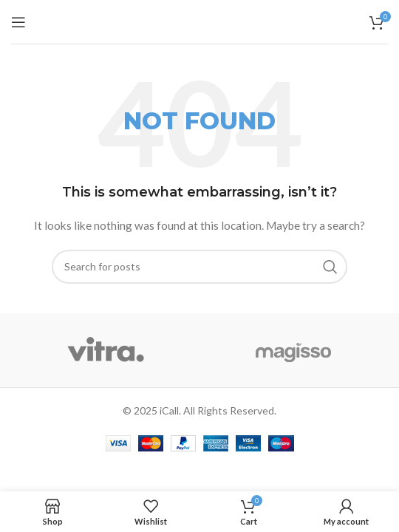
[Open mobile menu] (18, 22)
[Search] (199, 267)
